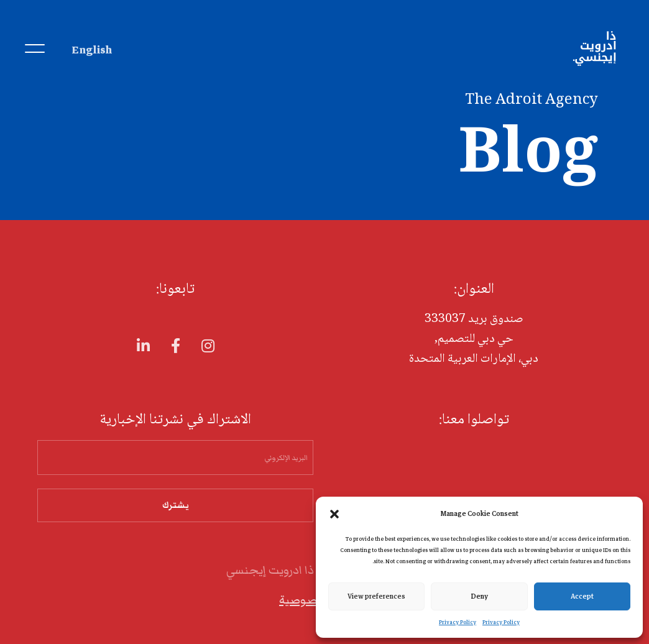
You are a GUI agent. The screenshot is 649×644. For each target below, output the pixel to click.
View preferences (376, 596)
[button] (334, 513)
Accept (582, 596)
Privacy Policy (501, 622)
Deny (480, 596)
